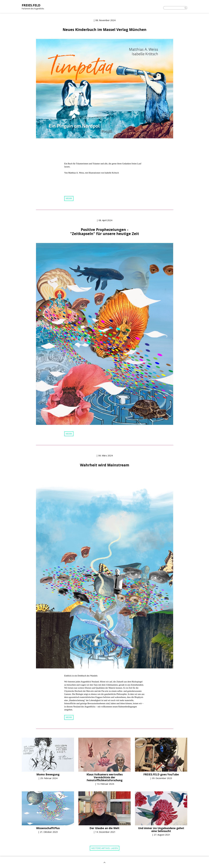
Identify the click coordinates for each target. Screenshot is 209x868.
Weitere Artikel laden (105, 848)
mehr (69, 198)
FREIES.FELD (31, 5)
